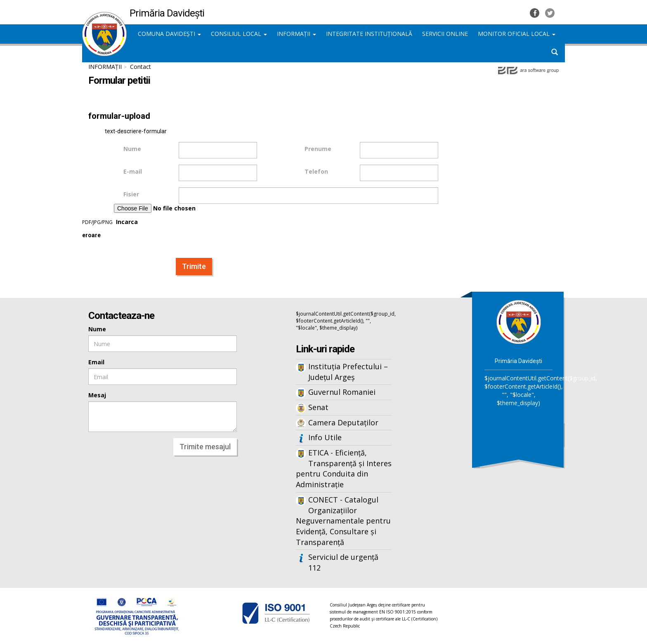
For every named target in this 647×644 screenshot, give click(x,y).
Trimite (194, 266)
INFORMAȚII (296, 34)
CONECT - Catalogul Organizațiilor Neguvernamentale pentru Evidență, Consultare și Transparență (343, 521)
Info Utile (325, 437)
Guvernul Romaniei (342, 392)
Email (96, 362)
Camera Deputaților (343, 422)
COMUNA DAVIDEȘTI (169, 34)
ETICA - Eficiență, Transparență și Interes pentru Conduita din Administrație (344, 468)
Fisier (131, 194)
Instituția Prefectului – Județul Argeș (348, 372)
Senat (318, 407)
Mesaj (97, 395)
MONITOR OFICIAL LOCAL (517, 34)
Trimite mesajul (205, 447)
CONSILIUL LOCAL (239, 34)
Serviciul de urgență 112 (343, 562)
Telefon (316, 171)
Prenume (318, 149)
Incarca (170, 215)
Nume (132, 149)
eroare (91, 235)
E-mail (133, 171)
